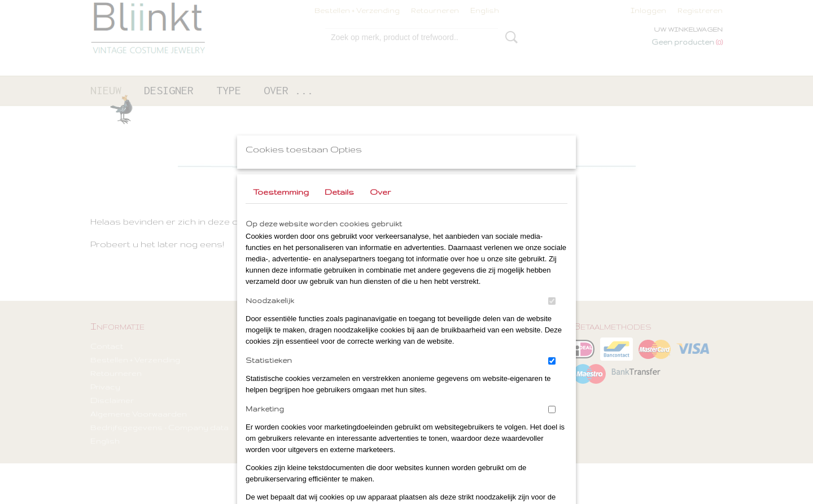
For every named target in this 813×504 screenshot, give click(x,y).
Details (339, 192)
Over (380, 192)
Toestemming (281, 192)
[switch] (552, 301)
